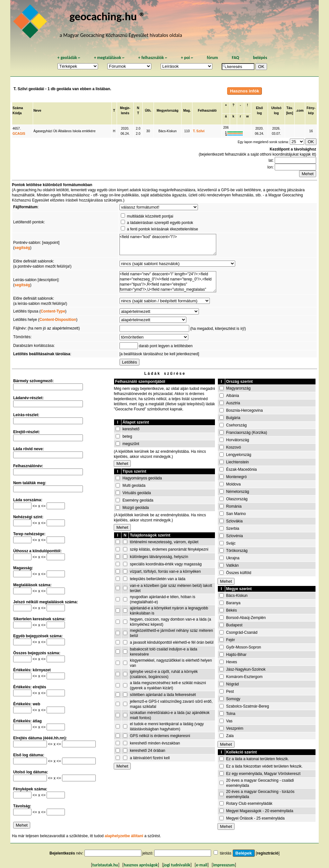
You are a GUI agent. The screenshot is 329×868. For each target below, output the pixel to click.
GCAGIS (19, 134)
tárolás (226, 853)
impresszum (224, 865)
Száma (18, 108)
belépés (260, 58)
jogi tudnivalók (177, 865)
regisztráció (267, 853)
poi (187, 58)
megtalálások (109, 58)
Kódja (17, 113)
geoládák (69, 58)
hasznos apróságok (141, 865)
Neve (37, 111)
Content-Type (53, 311)
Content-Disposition (58, 320)
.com (300, 111)
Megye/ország (168, 111)
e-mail (202, 865)
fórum (213, 58)
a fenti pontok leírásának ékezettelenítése (162, 229)
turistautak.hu (105, 865)
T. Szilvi (199, 131)
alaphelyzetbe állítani (124, 836)
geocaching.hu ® (107, 16)
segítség (22, 248)
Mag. (187, 111)
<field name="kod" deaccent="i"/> (168, 245)
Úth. (148, 111)
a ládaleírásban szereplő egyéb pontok (160, 223)
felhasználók (153, 58)
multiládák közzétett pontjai (150, 216)
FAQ (235, 58)
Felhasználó (207, 111)
